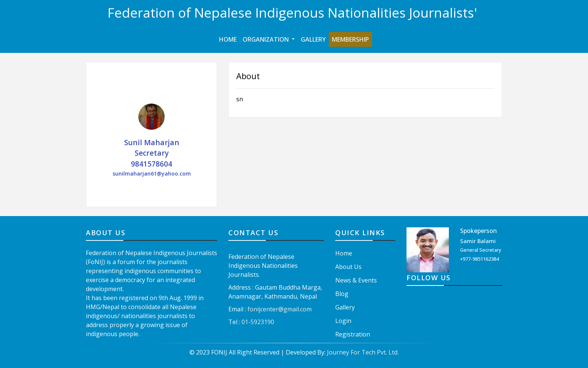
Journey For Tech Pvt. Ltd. (363, 352)
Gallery (313, 39)
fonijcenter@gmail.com (280, 309)
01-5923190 (258, 322)
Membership (350, 39)
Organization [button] (266, 39)
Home (229, 39)
